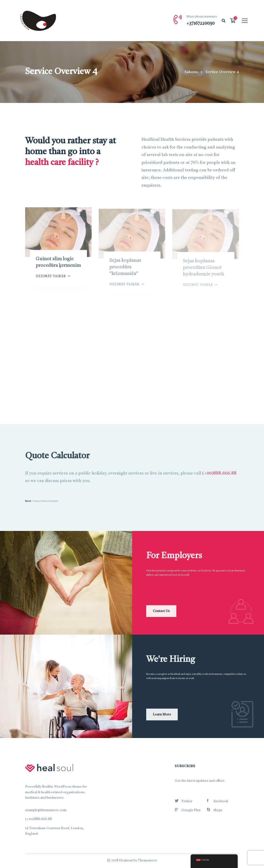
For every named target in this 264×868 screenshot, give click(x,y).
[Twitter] (184, 801)
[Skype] (215, 809)
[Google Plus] (188, 809)
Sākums (191, 72)
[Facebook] (218, 801)
